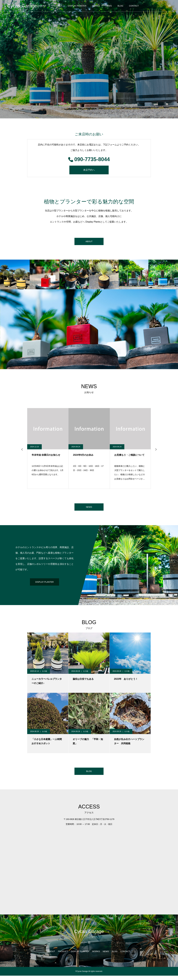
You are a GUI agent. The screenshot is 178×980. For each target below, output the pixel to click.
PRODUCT (57, 6)
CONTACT (134, 6)
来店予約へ (89, 170)
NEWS (109, 6)
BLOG (120, 6)
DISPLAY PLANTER (77, 6)
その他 (44, 674)
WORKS (96, 6)
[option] (89, 59)
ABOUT (43, 6)
